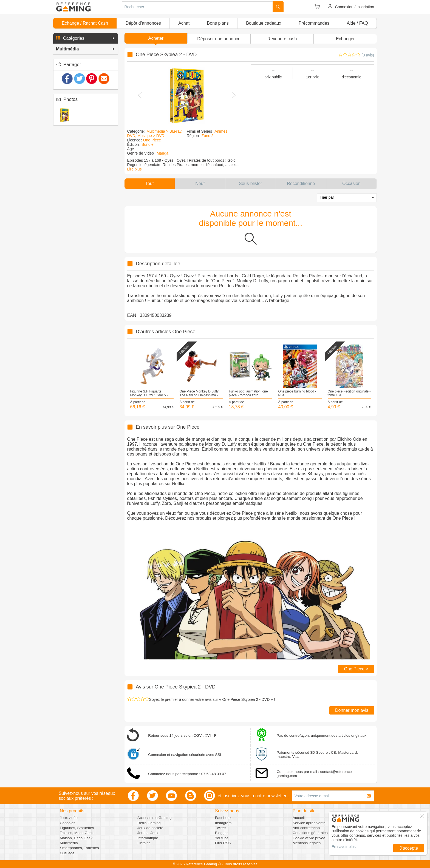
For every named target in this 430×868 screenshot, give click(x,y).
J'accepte (409, 848)
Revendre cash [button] (282, 39)
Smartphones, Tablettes (79, 848)
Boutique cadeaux (264, 23)
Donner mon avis (352, 710)
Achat (184, 23)
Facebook (223, 818)
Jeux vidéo (69, 818)
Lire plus (135, 169)
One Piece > (356, 669)
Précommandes (314, 23)
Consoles (68, 823)
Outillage (67, 853)
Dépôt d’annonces (143, 23)
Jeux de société (150, 828)
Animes (221, 131)
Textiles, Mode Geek (77, 833)
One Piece (152, 140)
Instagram (223, 823)
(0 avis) (368, 55)
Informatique (148, 838)
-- (138, 149)
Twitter (220, 828)
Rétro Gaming (149, 823)
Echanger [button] (345, 39)
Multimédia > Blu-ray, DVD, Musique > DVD (155, 133)
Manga (162, 153)
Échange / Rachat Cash (85, 23)
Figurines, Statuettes (77, 828)
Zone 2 (208, 136)
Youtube (222, 838)
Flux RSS (223, 843)
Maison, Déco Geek (76, 838)
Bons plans (218, 23)
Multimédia (69, 843)
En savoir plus (344, 847)
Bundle (148, 144)
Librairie (144, 843)
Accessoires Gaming (155, 818)
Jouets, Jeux (148, 833)
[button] (86, 38)
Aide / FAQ (357, 23)
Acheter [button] (156, 38)
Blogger (221, 833)
